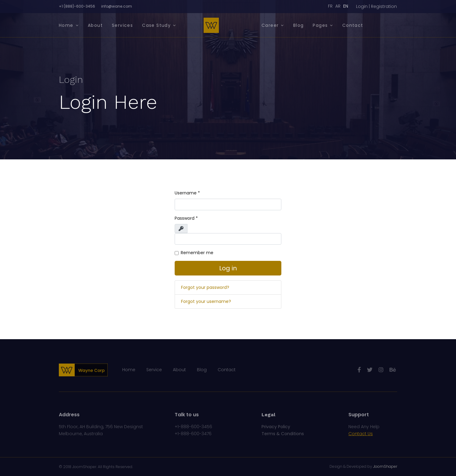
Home (66, 25)
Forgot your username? (206, 301)
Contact (353, 25)
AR (338, 6)
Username (187, 193)
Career (270, 25)
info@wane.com (117, 6)
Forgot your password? (205, 287)
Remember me (197, 253)
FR (330, 6)
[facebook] (359, 370)
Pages (320, 25)
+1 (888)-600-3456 (77, 6)
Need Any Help (364, 427)
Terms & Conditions (283, 434)
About (95, 25)
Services (122, 25)
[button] (376, 7)
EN (346, 6)
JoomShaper (84, 467)
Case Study (156, 25)
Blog (299, 25)
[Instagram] (381, 370)
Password (186, 218)
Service (154, 370)
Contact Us (361, 434)
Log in (228, 268)
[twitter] (370, 370)
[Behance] (393, 370)
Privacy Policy (276, 427)
